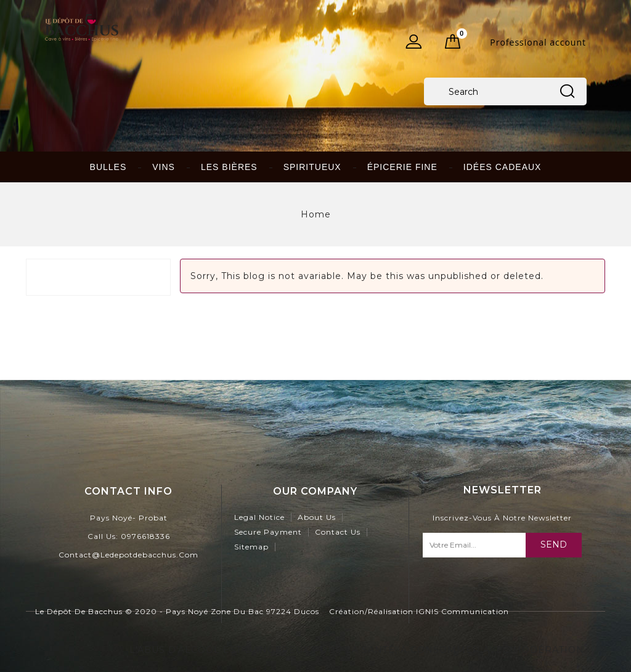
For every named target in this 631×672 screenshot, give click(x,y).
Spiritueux (312, 167)
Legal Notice (259, 517)
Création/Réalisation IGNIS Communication (419, 611)
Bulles (108, 167)
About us (317, 517)
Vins (164, 167)
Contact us (338, 532)
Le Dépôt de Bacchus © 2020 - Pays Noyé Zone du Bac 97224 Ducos (177, 611)
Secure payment (268, 532)
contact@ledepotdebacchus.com (128, 555)
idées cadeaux (503, 167)
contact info (128, 491)
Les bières (229, 167)
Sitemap (251, 547)
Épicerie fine (402, 167)
